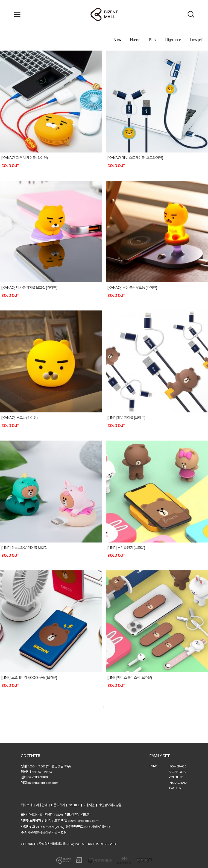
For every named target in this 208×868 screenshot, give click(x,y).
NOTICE (74, 805)
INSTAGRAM (178, 783)
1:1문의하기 (58, 805)
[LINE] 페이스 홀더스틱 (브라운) (130, 678)
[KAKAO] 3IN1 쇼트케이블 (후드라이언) (135, 158)
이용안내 (42, 805)
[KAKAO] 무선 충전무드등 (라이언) (132, 288)
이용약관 (89, 805)
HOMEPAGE (177, 766)
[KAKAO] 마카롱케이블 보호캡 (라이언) (29, 288)
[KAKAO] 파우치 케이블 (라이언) (25, 158)
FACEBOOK (177, 772)
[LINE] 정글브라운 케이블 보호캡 (24, 548)
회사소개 (27, 805)
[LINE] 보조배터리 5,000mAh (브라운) (29, 678)
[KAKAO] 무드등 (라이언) (20, 418)
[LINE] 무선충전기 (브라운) (126, 548)
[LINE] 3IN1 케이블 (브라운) (126, 418)
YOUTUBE (176, 777)
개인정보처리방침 (110, 805)
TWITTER (175, 788)
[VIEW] (59, 827)
